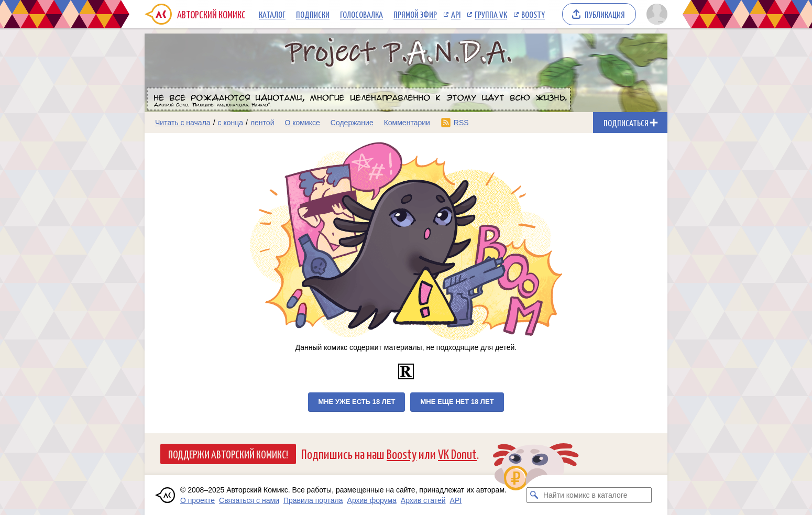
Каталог (272, 14)
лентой (262, 123)
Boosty (533, 14)
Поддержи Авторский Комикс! (228, 454)
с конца (231, 123)
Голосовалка (361, 14)
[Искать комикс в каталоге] (534, 495)
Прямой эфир (415, 14)
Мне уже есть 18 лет (356, 402)
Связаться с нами (249, 500)
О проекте (197, 500)
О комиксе (302, 123)
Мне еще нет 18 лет (457, 402)
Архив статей (423, 500)
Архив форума (372, 500)
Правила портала (313, 500)
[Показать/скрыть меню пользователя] (655, 14)
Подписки (313, 14)
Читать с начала (183, 123)
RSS (461, 123)
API (456, 14)
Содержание (352, 123)
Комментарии (407, 123)
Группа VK (491, 14)
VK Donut (457, 453)
